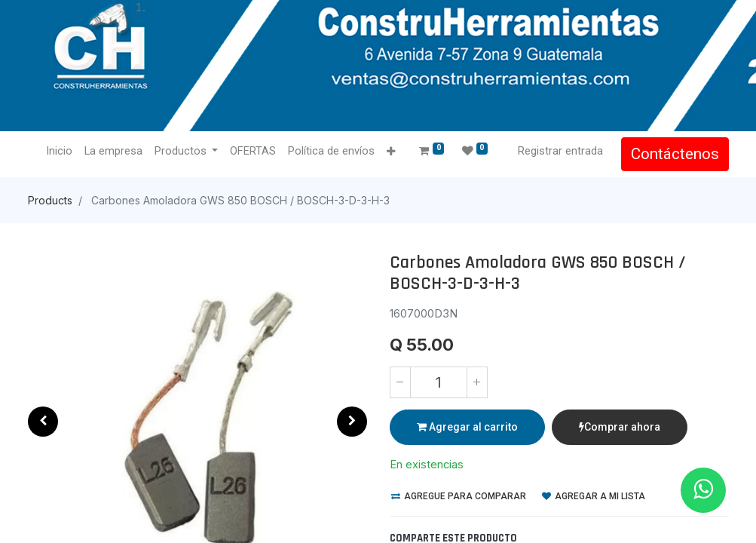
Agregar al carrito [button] (467, 427)
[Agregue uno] (477, 382)
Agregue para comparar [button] (459, 496)
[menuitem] (59, 152)
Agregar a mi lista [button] (594, 496)
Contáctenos (675, 154)
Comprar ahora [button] (620, 427)
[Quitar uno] (400, 382)
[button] (391, 152)
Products (50, 200)
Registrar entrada (560, 151)
